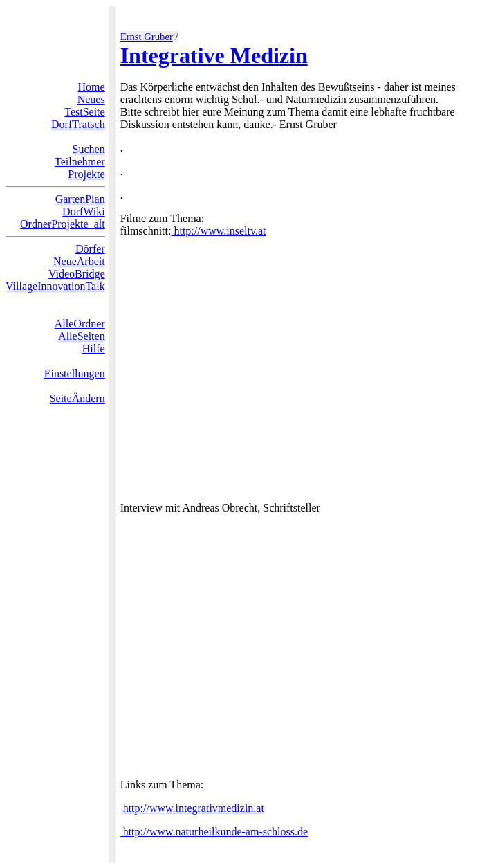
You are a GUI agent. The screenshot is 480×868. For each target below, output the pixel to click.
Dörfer (90, 249)
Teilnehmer (80, 162)
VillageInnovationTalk (55, 286)
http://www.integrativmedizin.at (192, 808)
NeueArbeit (79, 261)
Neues (91, 99)
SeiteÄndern (77, 398)
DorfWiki (84, 211)
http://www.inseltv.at (218, 231)
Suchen (89, 149)
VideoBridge (77, 274)
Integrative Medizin (214, 55)
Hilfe (94, 349)
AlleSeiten (82, 336)
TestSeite (84, 112)
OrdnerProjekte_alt (63, 224)
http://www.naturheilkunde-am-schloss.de (214, 832)
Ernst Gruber (147, 37)
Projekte (86, 174)
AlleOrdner (80, 324)
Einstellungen (75, 373)
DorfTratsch (78, 124)
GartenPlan (80, 199)
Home (92, 87)
